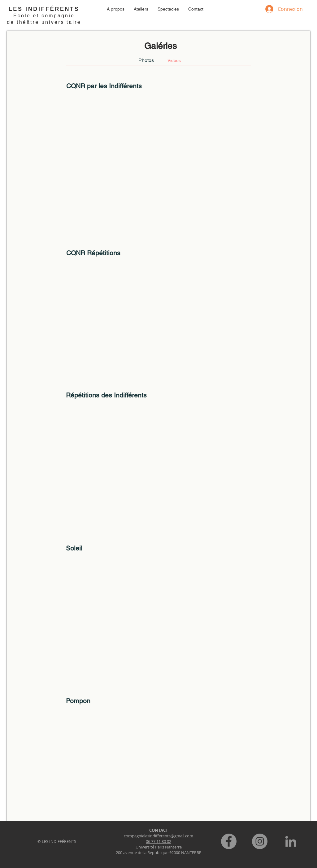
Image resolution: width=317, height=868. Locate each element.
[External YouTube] (158, 160)
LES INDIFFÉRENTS (44, 9)
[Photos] (146, 60)
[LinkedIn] (291, 841)
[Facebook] (229, 841)
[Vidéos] (174, 60)
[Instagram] (260, 841)
